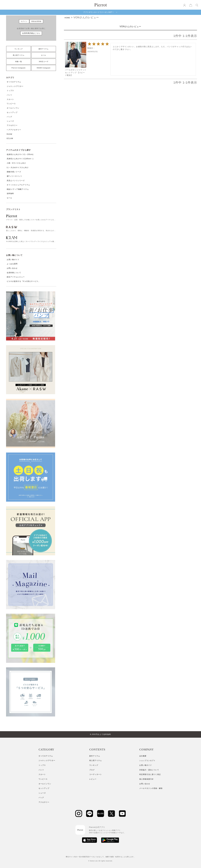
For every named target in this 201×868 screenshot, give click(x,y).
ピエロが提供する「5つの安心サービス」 (23, 281)
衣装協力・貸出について (149, 770)
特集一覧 (19, 62)
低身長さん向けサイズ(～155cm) (20, 154)
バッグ (9, 117)
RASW (10, 134)
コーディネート (96, 774)
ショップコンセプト (147, 761)
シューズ (10, 121)
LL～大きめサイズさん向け (18, 167)
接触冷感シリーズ (14, 172)
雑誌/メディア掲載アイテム (18, 189)
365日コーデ (44, 62)
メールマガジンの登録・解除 (151, 788)
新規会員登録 (36, 21)
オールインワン (13, 108)
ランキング (19, 49)
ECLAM (10, 138)
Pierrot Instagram (19, 68)
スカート (10, 99)
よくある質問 (12, 264)
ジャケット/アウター (15, 86)
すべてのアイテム (14, 82)
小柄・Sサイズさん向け (16, 163)
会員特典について (14, 273)
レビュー (93, 779)
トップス (10, 91)
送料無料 (10, 194)
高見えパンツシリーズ (16, 181)
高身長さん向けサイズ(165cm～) (20, 159)
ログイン (24, 21)
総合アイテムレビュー (16, 277)
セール (44, 55)
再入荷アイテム (19, 55)
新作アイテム (44, 49)
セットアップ (12, 112)
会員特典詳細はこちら (31, 33)
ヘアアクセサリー (14, 130)
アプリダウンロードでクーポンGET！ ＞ (100, 12)
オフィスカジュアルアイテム (18, 185)
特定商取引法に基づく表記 (150, 774)
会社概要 (143, 756)
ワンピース (11, 104)
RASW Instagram (44, 68)
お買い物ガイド (13, 260)
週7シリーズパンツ (14, 176)
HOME (67, 18)
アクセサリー (12, 125)
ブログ (92, 770)
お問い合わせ (12, 268)
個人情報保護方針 (146, 779)
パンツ (9, 95)
